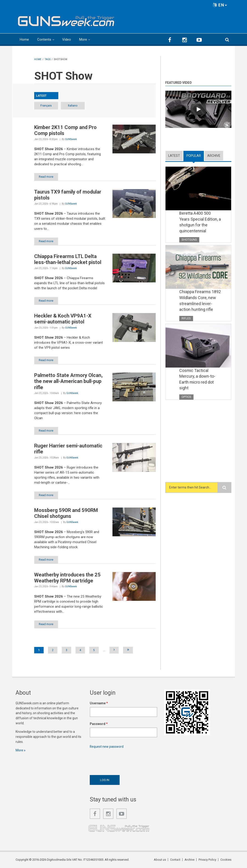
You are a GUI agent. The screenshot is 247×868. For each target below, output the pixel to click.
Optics (186, 403)
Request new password (107, 747)
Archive (214, 156)
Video (67, 39)
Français (46, 105)
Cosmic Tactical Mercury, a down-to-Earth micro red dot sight (197, 385)
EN (220, 5)
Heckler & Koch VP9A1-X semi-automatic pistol (63, 319)
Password (99, 724)
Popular (194, 156)
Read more (46, 177)
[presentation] (125, 761)
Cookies (226, 860)
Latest (174, 156)
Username (99, 703)
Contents (44, 39)
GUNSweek (71, 139)
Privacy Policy (207, 860)
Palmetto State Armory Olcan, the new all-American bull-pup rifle (68, 381)
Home (24, 39)
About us (160, 860)
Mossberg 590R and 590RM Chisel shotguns (66, 513)
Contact (175, 860)
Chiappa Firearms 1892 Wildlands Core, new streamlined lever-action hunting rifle (198, 304)
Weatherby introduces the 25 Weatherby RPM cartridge (67, 578)
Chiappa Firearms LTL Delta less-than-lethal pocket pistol (68, 259)
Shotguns (189, 240)
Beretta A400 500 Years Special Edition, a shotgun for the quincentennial (200, 222)
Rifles (186, 324)
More (83, 39)
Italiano (73, 105)
